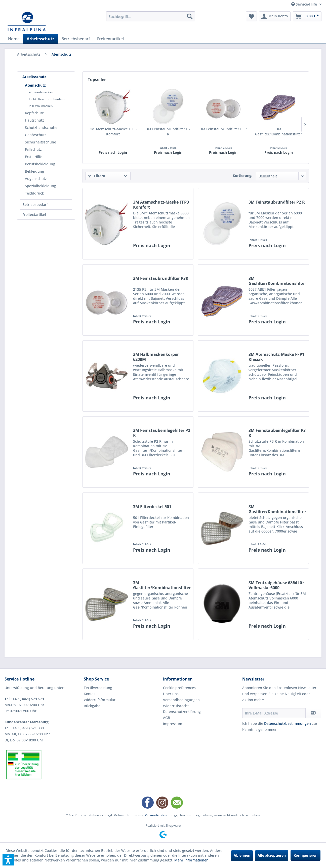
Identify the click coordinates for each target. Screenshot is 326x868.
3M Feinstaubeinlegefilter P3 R (277, 433)
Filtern (97, 176)
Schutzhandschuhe (41, 127)
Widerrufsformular (100, 700)
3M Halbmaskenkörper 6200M (156, 357)
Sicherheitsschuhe (40, 142)
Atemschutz (35, 85)
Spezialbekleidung (40, 186)
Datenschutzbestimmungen (288, 723)
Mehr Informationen (191, 860)
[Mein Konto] (275, 16)
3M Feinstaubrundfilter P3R (223, 129)
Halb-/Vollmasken (40, 106)
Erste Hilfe (34, 157)
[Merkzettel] (251, 16)
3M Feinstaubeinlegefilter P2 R (162, 433)
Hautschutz (34, 120)
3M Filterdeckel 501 (152, 507)
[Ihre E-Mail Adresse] (274, 713)
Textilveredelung (98, 688)
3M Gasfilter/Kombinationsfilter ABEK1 (162, 585)
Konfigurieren (305, 855)
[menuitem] (151, 16)
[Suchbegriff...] (151, 16)
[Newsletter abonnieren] (313, 713)
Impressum (173, 724)
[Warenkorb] (307, 16)
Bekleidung (34, 171)
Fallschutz (33, 149)
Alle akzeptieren (272, 855)
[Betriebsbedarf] (76, 39)
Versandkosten (156, 815)
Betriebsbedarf (35, 204)
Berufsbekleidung (40, 164)
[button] (8, 860)
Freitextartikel (34, 215)
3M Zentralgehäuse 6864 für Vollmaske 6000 (276, 585)
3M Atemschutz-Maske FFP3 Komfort (113, 131)
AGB (167, 718)
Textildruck (34, 193)
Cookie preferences (179, 688)
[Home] (14, 39)
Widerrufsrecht (176, 706)
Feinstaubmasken (40, 92)
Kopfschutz (34, 113)
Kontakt (90, 694)
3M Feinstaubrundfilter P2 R (168, 131)
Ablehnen (242, 855)
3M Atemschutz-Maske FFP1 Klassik (276, 357)
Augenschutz (36, 179)
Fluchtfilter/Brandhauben (46, 99)
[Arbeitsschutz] (40, 39)
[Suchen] (190, 16)
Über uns (171, 694)
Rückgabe (92, 706)
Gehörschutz (36, 135)
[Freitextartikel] (110, 39)
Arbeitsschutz (34, 77)
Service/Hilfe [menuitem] (305, 4)
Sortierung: (243, 176)
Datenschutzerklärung (182, 712)
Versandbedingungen (181, 700)
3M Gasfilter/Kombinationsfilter (279, 131)
